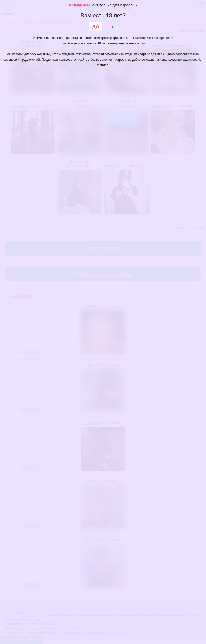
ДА (96, 26)
